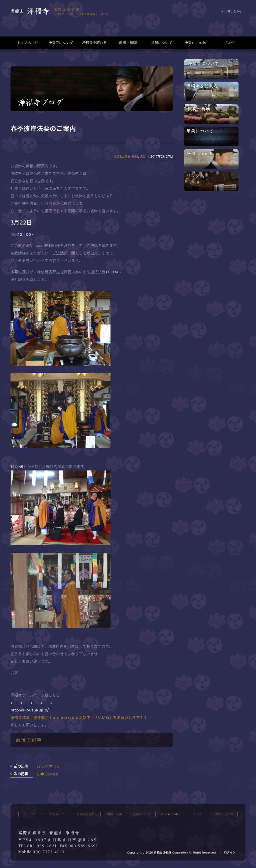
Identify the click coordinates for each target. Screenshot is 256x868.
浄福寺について (61, 43)
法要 (143, 156)
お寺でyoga (47, 774)
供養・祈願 (128, 43)
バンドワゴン (48, 767)
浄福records (195, 43)
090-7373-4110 (48, 852)
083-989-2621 (42, 846)
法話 (119, 156)
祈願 (135, 156)
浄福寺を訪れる (94, 43)
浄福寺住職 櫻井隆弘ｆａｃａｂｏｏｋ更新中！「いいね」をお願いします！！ (79, 718)
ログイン (230, 853)
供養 (127, 156)
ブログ (229, 43)
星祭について (162, 43)
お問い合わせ (233, 11)
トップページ (27, 43)
